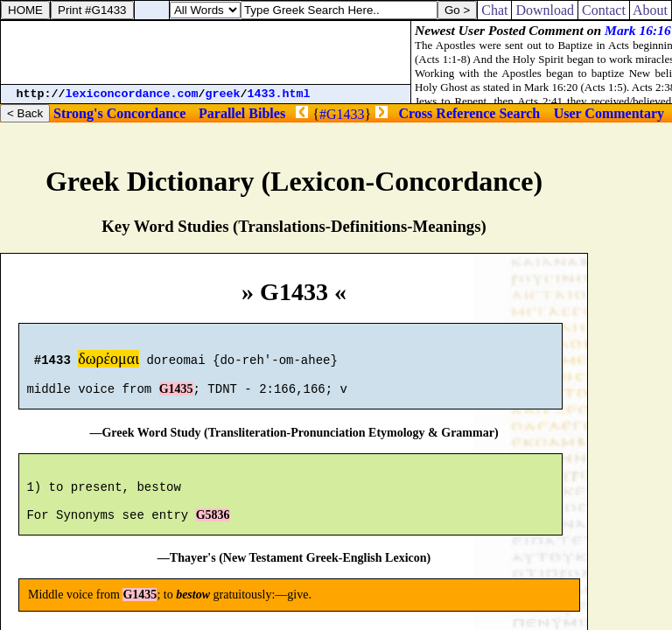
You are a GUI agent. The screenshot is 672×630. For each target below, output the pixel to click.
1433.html (279, 94)
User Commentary (609, 113)
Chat (494, 10)
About (651, 10)
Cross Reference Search (470, 113)
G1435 (176, 397)
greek (223, 94)
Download (545, 10)
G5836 (213, 533)
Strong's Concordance (119, 113)
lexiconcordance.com (132, 94)
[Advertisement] (206, 52)
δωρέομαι (108, 361)
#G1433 (342, 114)
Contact (604, 10)
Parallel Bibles (242, 113)
